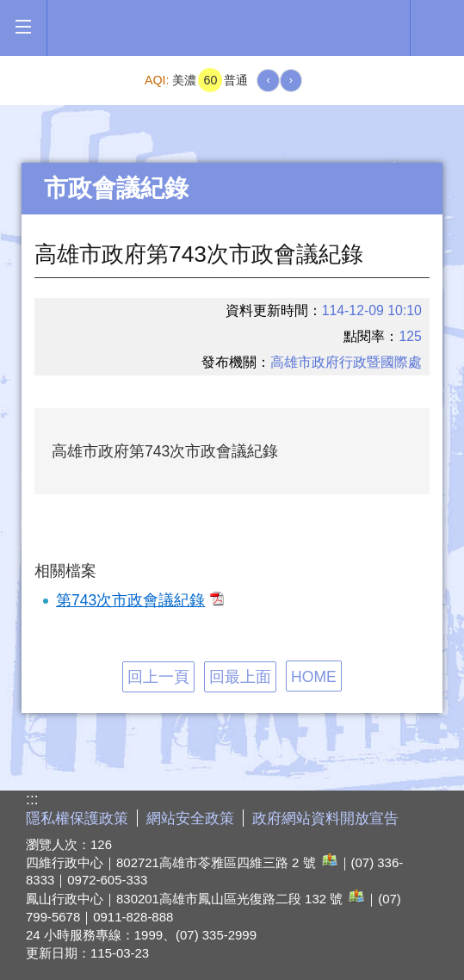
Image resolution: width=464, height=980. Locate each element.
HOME (314, 677)
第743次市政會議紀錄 (140, 600)
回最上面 (240, 677)
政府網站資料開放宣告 (325, 819)
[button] (23, 27)
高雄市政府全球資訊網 (229, 28)
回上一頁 (158, 677)
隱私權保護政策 (77, 819)
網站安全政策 (190, 819)
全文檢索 (437, 27)
